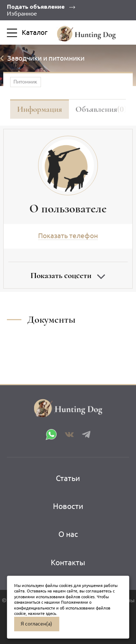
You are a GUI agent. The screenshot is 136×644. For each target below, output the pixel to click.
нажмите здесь (42, 614)
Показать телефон (68, 236)
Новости (68, 506)
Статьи (68, 478)
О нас (68, 534)
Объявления (101, 109)
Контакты (68, 562)
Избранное (22, 13)
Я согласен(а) (36, 624)
